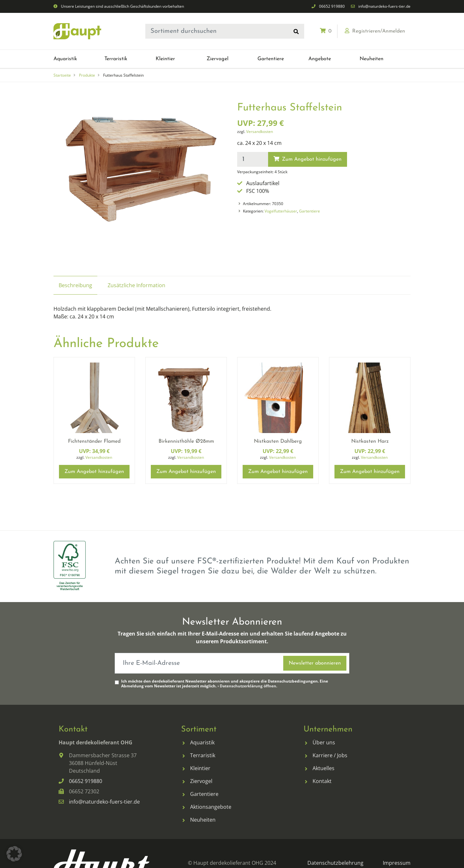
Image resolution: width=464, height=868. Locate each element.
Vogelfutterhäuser (281, 211)
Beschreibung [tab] (75, 285)
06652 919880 (332, 6)
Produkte (87, 75)
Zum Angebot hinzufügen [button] (94, 472)
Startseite (62, 75)
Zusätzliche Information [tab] (136, 285)
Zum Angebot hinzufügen (308, 159)
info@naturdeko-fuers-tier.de (384, 6)
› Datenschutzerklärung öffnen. (247, 686)
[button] (65, 59)
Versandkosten (260, 132)
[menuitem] (79, 59)
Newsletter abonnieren (315, 663)
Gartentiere (309, 211)
